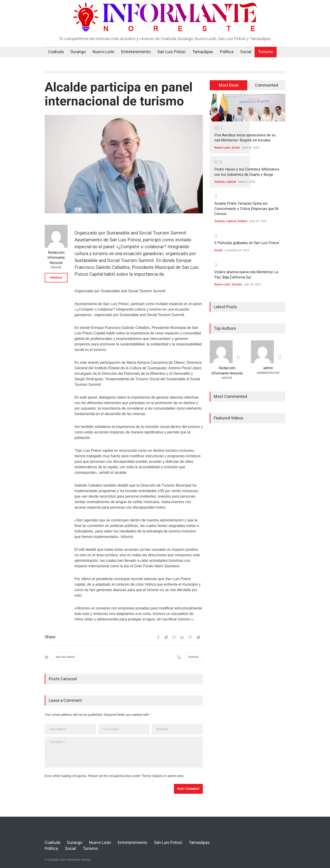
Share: (50, 637)
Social (246, 52)
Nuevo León (103, 52)
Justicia (219, 182)
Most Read (229, 85)
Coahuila (56, 52)
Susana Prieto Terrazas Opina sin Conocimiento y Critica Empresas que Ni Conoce (246, 209)
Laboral (231, 182)
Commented (267, 85)
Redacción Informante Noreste (56, 258)
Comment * (124, 752)
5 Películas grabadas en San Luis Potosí (247, 243)
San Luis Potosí (171, 52)
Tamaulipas (203, 52)
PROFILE (56, 278)
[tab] (229, 85)
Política (227, 52)
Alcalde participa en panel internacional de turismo (119, 94)
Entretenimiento (136, 52)
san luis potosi (65, 657)
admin (268, 368)
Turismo (266, 52)
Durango (78, 52)
